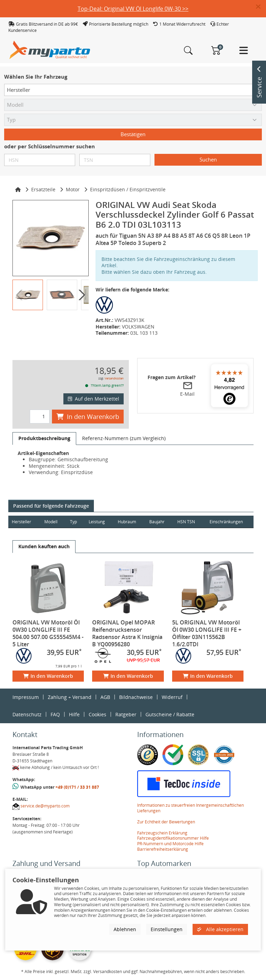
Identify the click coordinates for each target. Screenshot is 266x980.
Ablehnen (125, 929)
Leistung (97, 522)
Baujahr (157, 522)
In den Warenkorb (88, 417)
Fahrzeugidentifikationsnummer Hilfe (173, 838)
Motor (73, 189)
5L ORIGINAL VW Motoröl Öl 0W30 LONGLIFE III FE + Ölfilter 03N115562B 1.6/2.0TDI (207, 633)
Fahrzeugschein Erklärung (162, 833)
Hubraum (127, 522)
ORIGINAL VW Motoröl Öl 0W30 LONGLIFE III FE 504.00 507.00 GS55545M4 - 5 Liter (48, 633)
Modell (51, 522)
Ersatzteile (43, 189)
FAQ (55, 714)
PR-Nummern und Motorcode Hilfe (170, 844)
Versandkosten (114, 378)
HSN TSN (186, 522)
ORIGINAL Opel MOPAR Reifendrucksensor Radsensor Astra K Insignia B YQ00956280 (127, 633)
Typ (73, 522)
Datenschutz (27, 714)
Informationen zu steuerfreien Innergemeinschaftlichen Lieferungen (190, 808)
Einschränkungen (226, 522)
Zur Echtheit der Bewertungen (166, 822)
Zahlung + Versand (70, 697)
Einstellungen (167, 929)
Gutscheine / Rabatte (170, 714)
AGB (105, 697)
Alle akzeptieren (220, 929)
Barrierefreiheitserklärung (163, 849)
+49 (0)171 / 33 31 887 (77, 787)
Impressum (26, 697)
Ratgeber (126, 714)
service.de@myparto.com (45, 806)
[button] (261, 7)
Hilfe (74, 714)
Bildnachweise (136, 697)
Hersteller (21, 522)
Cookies (97, 714)
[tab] (44, 438)
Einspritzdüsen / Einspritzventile (128, 189)
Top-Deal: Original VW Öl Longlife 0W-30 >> (133, 9)
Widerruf (172, 697)
